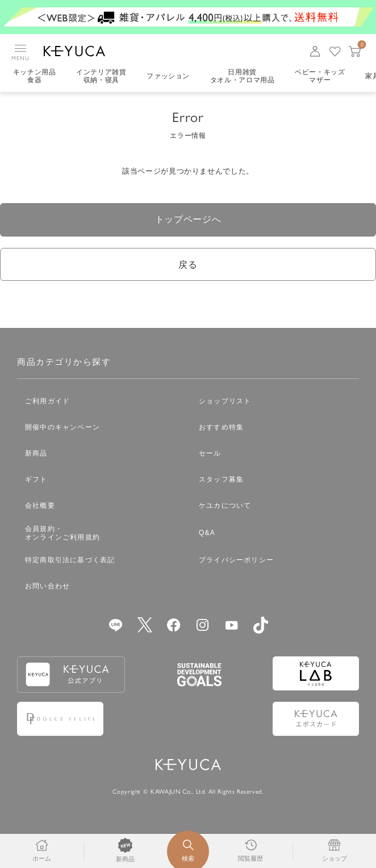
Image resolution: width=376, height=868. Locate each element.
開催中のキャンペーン (62, 429)
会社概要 (40, 507)
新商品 (36, 455)
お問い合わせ (47, 588)
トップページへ (188, 220)
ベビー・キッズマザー (321, 77)
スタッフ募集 (221, 481)
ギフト (36, 481)
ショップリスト (225, 403)
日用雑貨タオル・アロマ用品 (243, 77)
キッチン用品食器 (35, 77)
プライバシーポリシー (236, 562)
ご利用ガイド (47, 403)
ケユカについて (225, 507)
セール (210, 455)
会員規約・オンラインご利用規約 (62, 535)
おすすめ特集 (221, 429)
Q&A (207, 534)
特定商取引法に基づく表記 (70, 562)
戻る (188, 266)
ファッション (169, 77)
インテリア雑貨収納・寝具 (102, 77)
